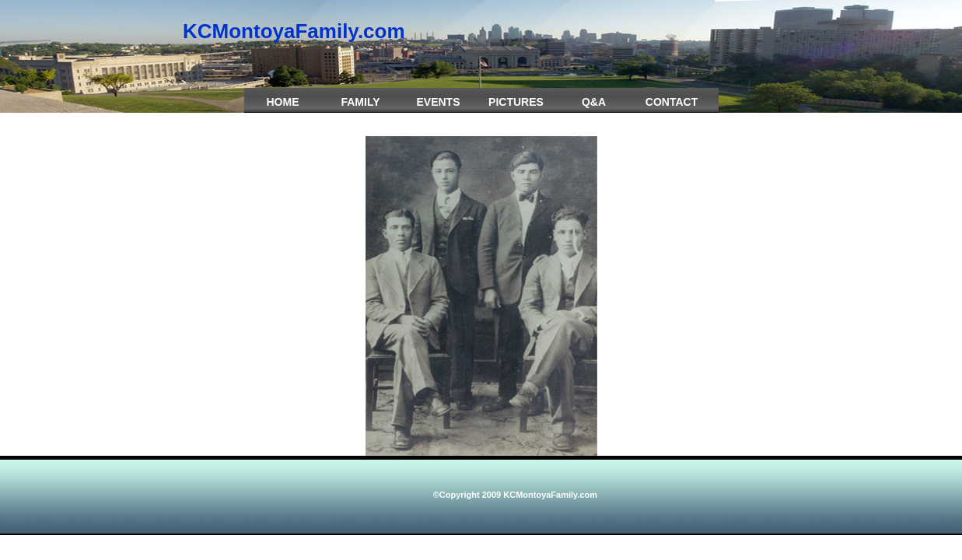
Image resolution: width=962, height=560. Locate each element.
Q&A (594, 102)
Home (283, 102)
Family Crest (360, 110)
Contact (672, 102)
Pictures (516, 102)
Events (438, 102)
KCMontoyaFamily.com (294, 31)
